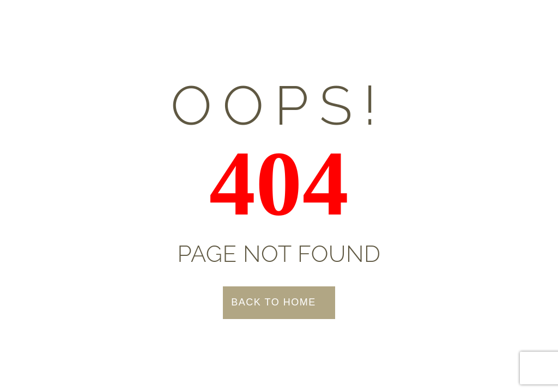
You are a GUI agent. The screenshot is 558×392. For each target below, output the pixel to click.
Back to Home (273, 302)
